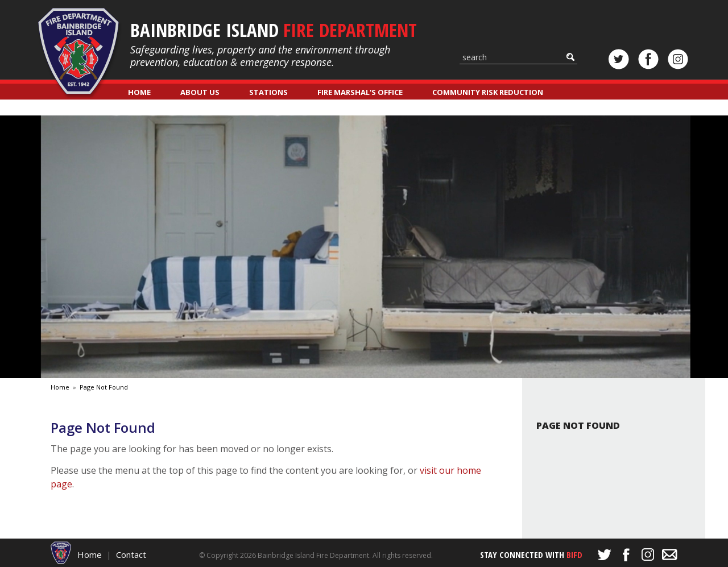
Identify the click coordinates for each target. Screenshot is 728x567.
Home (139, 92)
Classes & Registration (176, 108)
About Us (200, 92)
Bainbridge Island (274, 30)
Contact (131, 554)
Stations (268, 92)
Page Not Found (104, 387)
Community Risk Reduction (488, 92)
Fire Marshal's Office (360, 92)
